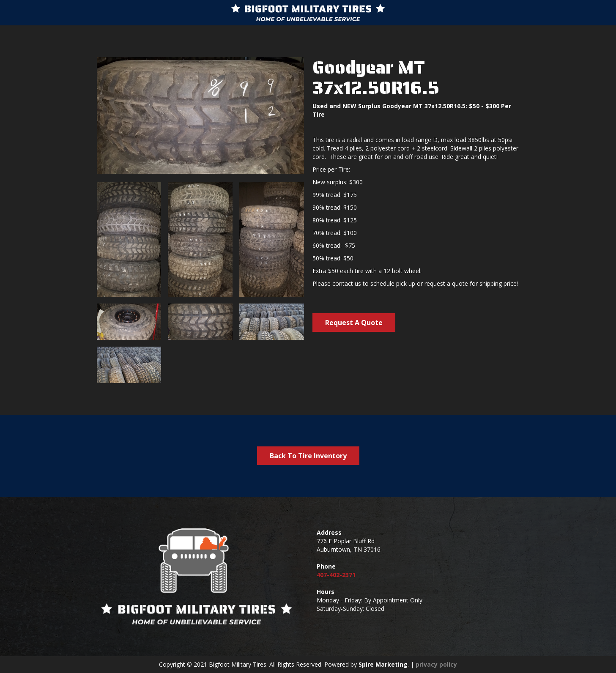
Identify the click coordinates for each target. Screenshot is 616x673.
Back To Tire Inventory (308, 456)
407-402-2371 (336, 575)
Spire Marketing (383, 664)
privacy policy (436, 664)
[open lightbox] (129, 239)
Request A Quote (354, 323)
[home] (308, 13)
